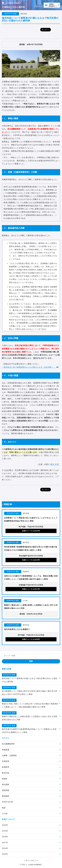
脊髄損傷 (6, 750)
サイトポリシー (32, 860)
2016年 (5, 848)
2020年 (5, 825)
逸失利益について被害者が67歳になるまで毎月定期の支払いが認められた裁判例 (30, 678)
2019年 (5, 831)
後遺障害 (6, 767)
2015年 (5, 854)
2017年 (5, 843)
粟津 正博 (54, 464)
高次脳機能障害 (8, 744)
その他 (5, 814)
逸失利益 (6, 773)
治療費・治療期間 (9, 755)
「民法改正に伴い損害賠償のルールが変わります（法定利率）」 (29, 367)
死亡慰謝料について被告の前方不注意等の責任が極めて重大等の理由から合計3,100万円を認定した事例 (29, 691)
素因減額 (6, 796)
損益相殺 (6, 790)
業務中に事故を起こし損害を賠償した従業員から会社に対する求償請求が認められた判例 (29, 716)
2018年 (5, 837)
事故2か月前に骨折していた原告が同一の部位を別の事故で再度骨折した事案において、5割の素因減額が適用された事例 (30, 703)
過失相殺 (6, 785)
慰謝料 (5, 779)
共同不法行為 (7, 802)
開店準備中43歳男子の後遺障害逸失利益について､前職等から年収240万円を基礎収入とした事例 (29, 729)
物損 (4, 808)
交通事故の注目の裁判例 (13, 7)
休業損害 (6, 761)
